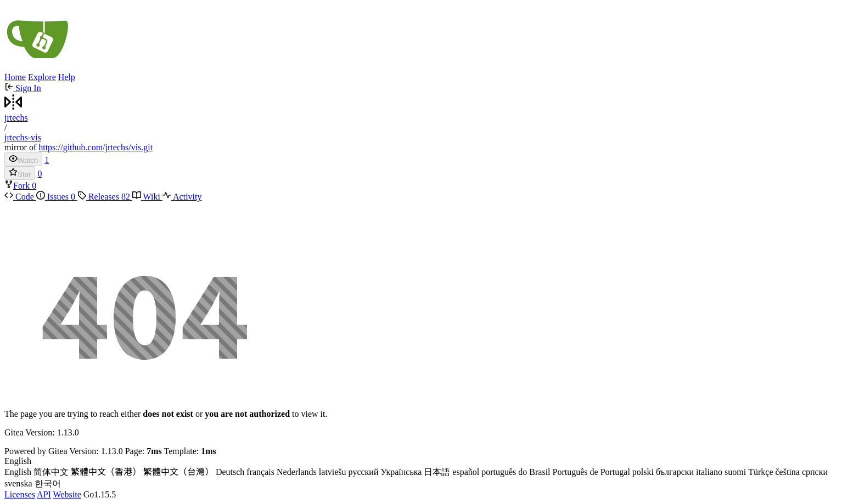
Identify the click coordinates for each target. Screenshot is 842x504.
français (260, 472)
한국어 (48, 483)
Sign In (23, 88)
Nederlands (297, 472)
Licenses (20, 494)
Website (67, 494)
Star (20, 173)
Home (15, 77)
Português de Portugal (591, 472)
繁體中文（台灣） (178, 472)
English (18, 472)
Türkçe (760, 472)
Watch (23, 159)
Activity (182, 197)
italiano (709, 472)
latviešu (333, 472)
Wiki (147, 197)
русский (364, 472)
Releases (105, 197)
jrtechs (16, 118)
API (44, 494)
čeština (788, 472)
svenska (18, 483)
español (466, 472)
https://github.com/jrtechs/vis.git (96, 147)
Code (20, 197)
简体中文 (51, 472)
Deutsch (230, 472)
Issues (57, 197)
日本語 (437, 472)
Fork (18, 186)
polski (643, 472)
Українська (401, 472)
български (675, 472)
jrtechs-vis (23, 137)
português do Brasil (516, 472)
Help (67, 77)
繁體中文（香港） (106, 472)
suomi (735, 472)
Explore (42, 77)
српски (815, 472)
